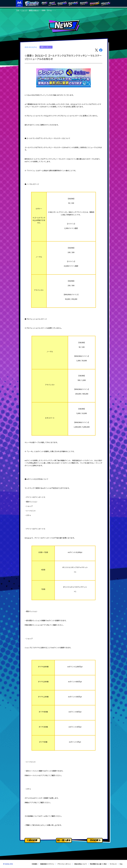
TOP (18, 10)
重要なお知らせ (34, 10)
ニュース (24, 10)
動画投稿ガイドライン (47, 864)
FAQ (121, 864)
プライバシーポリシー (64, 864)
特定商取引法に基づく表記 (98, 864)
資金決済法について (81, 864)
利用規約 (35, 864)
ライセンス (113, 864)
